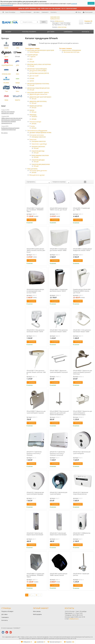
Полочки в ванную (35, 122)
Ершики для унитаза (36, 106)
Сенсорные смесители (39, 137)
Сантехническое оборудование (37, 131)
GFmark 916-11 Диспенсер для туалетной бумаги (59, 493)
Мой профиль (37, 614)
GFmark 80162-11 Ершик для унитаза (81, 574)
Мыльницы (33, 115)
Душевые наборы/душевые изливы (40, 132)
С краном (32, 57)
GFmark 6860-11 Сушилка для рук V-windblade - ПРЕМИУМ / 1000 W (35, 210)
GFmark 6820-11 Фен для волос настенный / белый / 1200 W (59, 331)
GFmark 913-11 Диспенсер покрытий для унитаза (81, 493)
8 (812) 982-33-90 (55, 17)
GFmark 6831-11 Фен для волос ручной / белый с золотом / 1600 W (36, 372)
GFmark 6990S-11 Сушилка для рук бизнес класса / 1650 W (59, 290)
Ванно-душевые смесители (40, 155)
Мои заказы (37, 611)
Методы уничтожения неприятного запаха (8, 112)
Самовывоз (45, 12)
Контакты (54, 12)
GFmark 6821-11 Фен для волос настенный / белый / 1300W (82, 331)
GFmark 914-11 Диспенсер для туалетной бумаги (82, 453)
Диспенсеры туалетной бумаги (37, 69)
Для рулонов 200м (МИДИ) (38, 71)
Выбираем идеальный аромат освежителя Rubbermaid (10, 129)
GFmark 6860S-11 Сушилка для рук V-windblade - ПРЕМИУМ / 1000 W (35, 575)
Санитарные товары (32, 48)
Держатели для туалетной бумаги (40, 97)
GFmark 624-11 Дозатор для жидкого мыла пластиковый (58, 534)
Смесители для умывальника (41, 164)
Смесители (33, 139)
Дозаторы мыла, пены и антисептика (39, 64)
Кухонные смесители (38, 146)
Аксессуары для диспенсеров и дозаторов (41, 50)
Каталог (8, 32)
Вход (78, 12)
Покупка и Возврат (26, 12)
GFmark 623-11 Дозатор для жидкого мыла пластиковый (35, 534)
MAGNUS (34, 116)
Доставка (37, 12)
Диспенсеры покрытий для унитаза (38, 88)
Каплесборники (34, 52)
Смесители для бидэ (38, 151)
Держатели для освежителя (38, 94)
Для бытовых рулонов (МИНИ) (39, 73)
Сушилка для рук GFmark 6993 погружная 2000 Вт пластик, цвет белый (82, 291)
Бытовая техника (66, 48)
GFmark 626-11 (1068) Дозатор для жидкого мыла (82, 534)
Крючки (32, 110)
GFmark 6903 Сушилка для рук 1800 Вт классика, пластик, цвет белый (36, 250)
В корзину (31, 220)
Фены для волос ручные (37, 175)
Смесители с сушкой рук (39, 144)
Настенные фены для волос (38, 171)
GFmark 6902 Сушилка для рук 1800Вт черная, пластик (59, 574)
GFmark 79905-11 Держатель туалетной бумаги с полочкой (59, 371)
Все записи (4, 133)
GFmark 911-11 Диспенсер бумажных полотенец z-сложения (34, 453)
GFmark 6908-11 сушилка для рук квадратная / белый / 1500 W (83, 250)
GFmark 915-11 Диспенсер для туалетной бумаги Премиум (35, 493)
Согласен (91, 3)
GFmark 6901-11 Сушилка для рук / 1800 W (81, 209)
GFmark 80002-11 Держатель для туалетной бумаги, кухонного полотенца (83, 372)
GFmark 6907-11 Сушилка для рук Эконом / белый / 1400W (58, 250)
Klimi (31, 59)
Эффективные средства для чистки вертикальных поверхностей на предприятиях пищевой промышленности (12, 121)
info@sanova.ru (59, 21)
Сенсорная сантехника (37, 135)
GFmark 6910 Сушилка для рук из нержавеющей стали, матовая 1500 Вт (35, 291)
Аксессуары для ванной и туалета (38, 92)
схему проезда (62, 27)
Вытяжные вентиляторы (71, 52)
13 (36, 595)
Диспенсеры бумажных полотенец (38, 84)
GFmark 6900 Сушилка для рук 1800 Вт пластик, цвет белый (59, 209)
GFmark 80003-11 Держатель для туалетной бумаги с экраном (36, 412)
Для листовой (34, 76)
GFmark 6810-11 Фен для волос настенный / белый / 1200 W (35, 331)
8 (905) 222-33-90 (55, 19)
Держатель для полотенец (38, 101)
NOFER (32, 81)
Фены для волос (32, 169)
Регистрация (88, 12)
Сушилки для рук (32, 55)
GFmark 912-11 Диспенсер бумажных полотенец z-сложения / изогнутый (57, 453)
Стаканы (32, 126)
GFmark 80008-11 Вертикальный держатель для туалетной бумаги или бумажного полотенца (59, 413)
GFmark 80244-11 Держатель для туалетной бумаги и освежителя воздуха (83, 413)
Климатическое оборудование (71, 50)
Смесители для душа (38, 160)
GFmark (32, 62)
